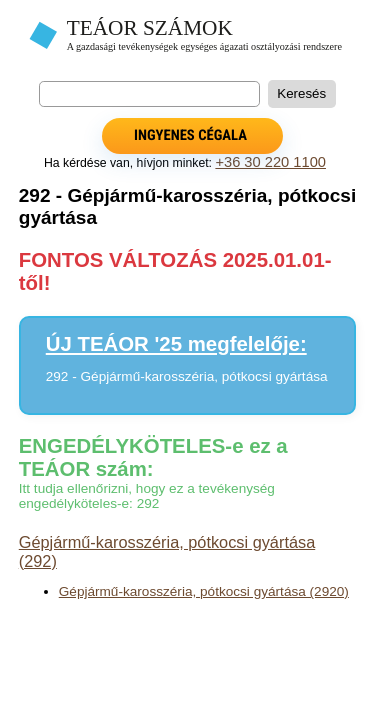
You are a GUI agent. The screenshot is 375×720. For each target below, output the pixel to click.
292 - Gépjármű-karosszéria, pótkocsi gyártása (187, 376)
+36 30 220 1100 (270, 162)
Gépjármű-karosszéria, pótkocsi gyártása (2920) (204, 591)
